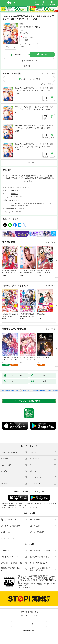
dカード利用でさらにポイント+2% (29, 44)
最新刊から (51, 84)
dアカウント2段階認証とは (12, 563)
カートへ (18, 54)
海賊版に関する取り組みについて (12, 569)
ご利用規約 (5, 550)
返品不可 (22, 46)
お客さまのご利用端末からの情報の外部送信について (41, 569)
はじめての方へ (9, 520)
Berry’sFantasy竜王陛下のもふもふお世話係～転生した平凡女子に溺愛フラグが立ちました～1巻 (34, 89)
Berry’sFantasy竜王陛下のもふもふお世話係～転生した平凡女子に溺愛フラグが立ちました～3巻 (34, 127)
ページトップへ (29, 624)
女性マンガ (14, 194)
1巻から (44, 84)
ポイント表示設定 (37, 532)
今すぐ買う (44, 54)
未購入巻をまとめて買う (31, 79)
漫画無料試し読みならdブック (10, 391)
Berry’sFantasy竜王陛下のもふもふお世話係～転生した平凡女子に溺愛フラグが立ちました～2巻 (34, 108)
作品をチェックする (31, 61)
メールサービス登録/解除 (11, 526)
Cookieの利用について (39, 563)
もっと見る (50, 242)
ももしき (26, 187)
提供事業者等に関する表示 (40, 550)
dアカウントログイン (9, 538)
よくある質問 (35, 526)
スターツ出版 (14, 191)
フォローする (40, 27)
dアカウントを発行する (29, 612)
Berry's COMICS (16, 197)
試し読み (12, 47)
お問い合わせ (6, 532)
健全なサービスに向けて (40, 557)
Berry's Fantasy (14, 200)
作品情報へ (28, 66)
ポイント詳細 (25, 40)
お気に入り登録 (50, 74)
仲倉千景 (22, 27)
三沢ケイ (30, 27)
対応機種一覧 (35, 520)
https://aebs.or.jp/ (25, 588)
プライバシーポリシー (10, 557)
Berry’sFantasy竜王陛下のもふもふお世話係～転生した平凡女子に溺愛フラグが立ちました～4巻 (34, 145)
